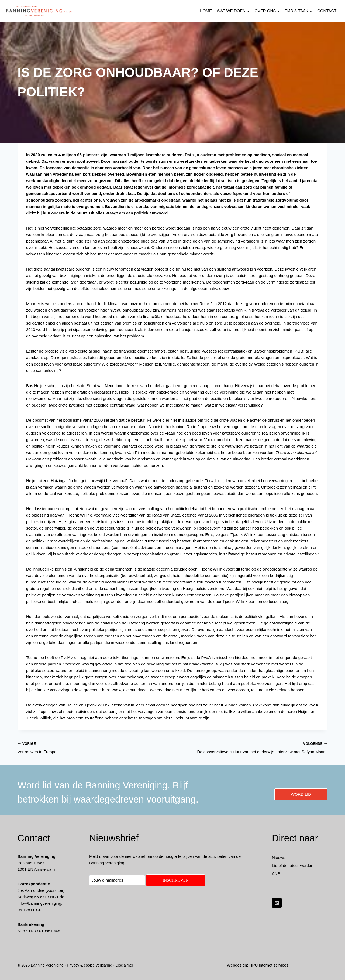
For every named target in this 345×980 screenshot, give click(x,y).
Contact (327, 11)
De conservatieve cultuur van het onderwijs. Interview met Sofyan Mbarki (252, 747)
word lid (301, 794)
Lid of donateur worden (293, 865)
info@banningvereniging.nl (42, 903)
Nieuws (279, 857)
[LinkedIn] (277, 903)
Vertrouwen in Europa (93, 747)
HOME (206, 11)
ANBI (277, 874)
